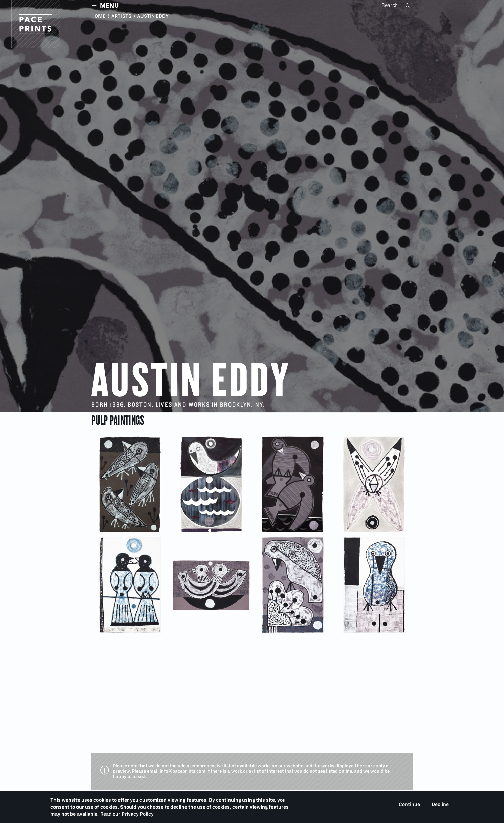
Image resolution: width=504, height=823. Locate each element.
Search (409, 5)
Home (98, 16)
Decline (440, 804)
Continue (409, 804)
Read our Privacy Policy (127, 814)
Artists (121, 16)
